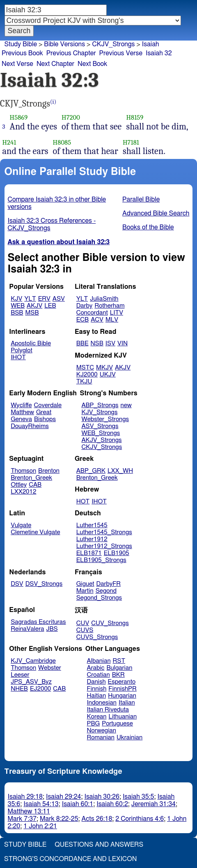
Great (44, 412)
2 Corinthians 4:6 (140, 819)
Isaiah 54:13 (41, 804)
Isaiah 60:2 (112, 804)
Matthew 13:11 (29, 811)
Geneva (21, 419)
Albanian (99, 661)
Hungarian (122, 696)
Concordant (92, 313)
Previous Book (22, 53)
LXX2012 (23, 492)
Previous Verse (121, 53)
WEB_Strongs (101, 433)
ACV (97, 320)
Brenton (49, 471)
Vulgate (21, 525)
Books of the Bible (148, 227)
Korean (97, 717)
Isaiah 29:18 (25, 797)
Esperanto (122, 682)
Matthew (22, 412)
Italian (127, 703)
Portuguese (117, 724)
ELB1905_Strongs (101, 560)
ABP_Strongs (100, 405)
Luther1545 (92, 525)
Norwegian (102, 731)
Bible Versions (64, 44)
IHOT (18, 357)
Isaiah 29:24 (63, 797)
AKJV (34, 306)
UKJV (108, 375)
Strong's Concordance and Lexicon (70, 859)
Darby (85, 306)
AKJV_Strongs (101, 440)
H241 (9, 142)
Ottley (19, 485)
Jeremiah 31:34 (153, 804)
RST (119, 661)
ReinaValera (27, 629)
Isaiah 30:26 (102, 797)
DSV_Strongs (44, 584)
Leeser (20, 675)
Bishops (45, 419)
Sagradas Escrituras (38, 622)
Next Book (92, 64)
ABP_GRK (91, 471)
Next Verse (17, 64)
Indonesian (102, 703)
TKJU (84, 382)
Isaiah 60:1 (78, 804)
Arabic (96, 668)
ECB (82, 320)
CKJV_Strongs (113, 44)
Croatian (98, 675)
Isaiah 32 (159, 53)
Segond (106, 591)
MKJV (104, 368)
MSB (32, 313)
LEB (50, 306)
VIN (123, 343)
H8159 (135, 117)
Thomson (23, 471)
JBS (52, 629)
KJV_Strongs (99, 412)
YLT (30, 299)
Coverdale (48, 405)
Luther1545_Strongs (104, 532)
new (126, 405)
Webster (50, 668)
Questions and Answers (99, 845)
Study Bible (21, 44)
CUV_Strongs (110, 623)
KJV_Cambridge (33, 661)
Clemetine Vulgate (35, 532)
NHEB (19, 689)
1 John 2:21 (40, 826)
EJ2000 (40, 689)
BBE (82, 343)
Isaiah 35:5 (139, 797)
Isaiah (151, 44)
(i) (53, 102)
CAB (35, 485)
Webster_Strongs (105, 419)
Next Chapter (55, 64)
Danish (96, 682)
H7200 (71, 117)
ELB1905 (117, 553)
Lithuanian (123, 717)
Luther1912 (92, 539)
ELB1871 (89, 553)
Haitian (97, 696)
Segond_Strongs (99, 598)
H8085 (62, 142)
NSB (97, 343)
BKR (118, 675)
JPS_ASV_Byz (31, 682)
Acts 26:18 (97, 819)
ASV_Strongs (100, 426)
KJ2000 (87, 375)
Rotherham (109, 306)
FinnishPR (123, 689)
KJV (16, 299)
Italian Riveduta (108, 710)
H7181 (131, 142)
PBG (94, 724)
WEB (18, 306)
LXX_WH (120, 471)
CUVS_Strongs (97, 637)
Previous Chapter (71, 53)
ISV (110, 343)
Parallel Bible (141, 199)
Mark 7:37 (22, 819)
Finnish (97, 689)
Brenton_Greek (31, 478)
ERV (44, 299)
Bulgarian (119, 668)
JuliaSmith (104, 299)
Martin (85, 591)
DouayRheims (30, 426)
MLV (112, 320)
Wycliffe (21, 405)
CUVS (85, 630)
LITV (117, 313)
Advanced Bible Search (156, 213)
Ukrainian (129, 738)
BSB (17, 313)
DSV (17, 584)
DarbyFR (109, 584)
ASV (59, 299)
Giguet (85, 584)
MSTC (85, 368)
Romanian (101, 738)
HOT (83, 502)
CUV (83, 623)
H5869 (19, 117)
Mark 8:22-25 (59, 819)
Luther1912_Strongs (104, 546)
